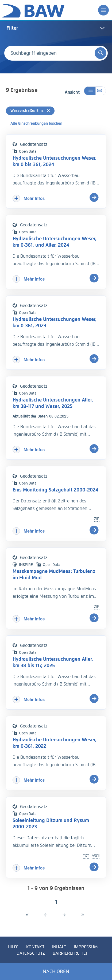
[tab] (56, 28)
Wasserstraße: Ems (30, 111)
